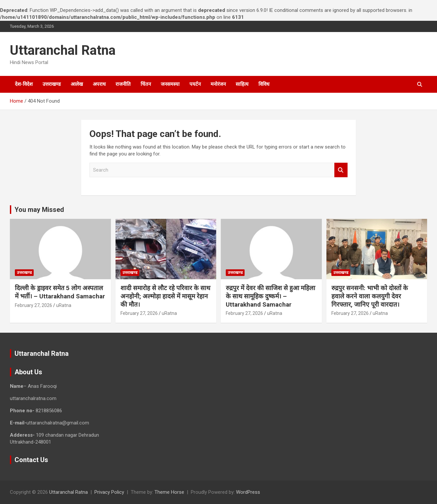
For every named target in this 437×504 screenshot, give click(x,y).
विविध (264, 84)
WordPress (248, 492)
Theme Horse (169, 492)
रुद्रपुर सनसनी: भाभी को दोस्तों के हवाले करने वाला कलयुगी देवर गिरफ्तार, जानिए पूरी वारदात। (370, 296)
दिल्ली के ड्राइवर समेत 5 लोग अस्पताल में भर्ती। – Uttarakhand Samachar (60, 292)
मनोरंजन (218, 84)
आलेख (77, 84)
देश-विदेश (24, 84)
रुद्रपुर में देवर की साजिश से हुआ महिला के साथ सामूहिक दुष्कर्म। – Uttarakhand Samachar (270, 296)
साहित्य (242, 84)
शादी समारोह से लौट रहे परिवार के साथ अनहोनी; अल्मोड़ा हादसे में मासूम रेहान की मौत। (165, 296)
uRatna (64, 305)
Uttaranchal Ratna (63, 50)
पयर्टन (195, 84)
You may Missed (39, 210)
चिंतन (146, 84)
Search (341, 170)
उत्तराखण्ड (52, 84)
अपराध (99, 84)
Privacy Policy (109, 492)
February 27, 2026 (34, 305)
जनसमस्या (170, 84)
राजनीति (123, 84)
